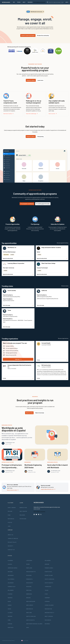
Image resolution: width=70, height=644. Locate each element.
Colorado (11, 583)
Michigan (29, 575)
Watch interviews (40, 413)
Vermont (47, 598)
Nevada (28, 598)
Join (9, 526)
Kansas (10, 624)
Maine (28, 564)
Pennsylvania (49, 568)
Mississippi (30, 583)
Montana (29, 590)
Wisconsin (48, 620)
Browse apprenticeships (63, 243)
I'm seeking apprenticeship (43, 204)
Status (10, 522)
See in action (53, 114)
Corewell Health (46, 343)
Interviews (23, 519)
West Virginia (49, 616)
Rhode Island (49, 575)
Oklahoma (48, 560)
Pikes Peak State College (48, 263)
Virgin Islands (49, 605)
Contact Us (11, 550)
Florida (10, 594)
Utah (46, 594)
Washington (48, 609)
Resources (11, 519)
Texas (9, 310)
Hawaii (10, 605)
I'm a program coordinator (27, 204)
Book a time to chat (13, 490)
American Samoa (13, 568)
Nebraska (29, 594)
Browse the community (43, 35)
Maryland (29, 568)
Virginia (47, 601)
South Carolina (12, 290)
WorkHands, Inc (12, 247)
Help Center (23, 511)
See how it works (8, 114)
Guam (9, 601)
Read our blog (29, 413)
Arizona (10, 572)
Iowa (9, 620)
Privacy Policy (12, 542)
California (44, 290)
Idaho (9, 609)
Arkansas (11, 575)
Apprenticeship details (18, 258)
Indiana (10, 616)
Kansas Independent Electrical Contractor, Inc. (20, 366)
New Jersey (30, 605)
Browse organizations (63, 338)
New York (29, 613)
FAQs (9, 515)
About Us (10, 535)
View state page (18, 305)
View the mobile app (32, 114)
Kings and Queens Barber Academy (51, 247)
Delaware (11, 590)
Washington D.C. (50, 613)
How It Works (12, 508)
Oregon (47, 564)
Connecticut (12, 586)
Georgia (10, 598)
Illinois (10, 613)
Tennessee (48, 586)
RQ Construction (46, 365)
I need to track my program (28, 35)
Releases (22, 515)
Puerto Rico (48, 572)
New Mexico (30, 609)
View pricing (40, 136)
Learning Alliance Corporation (16, 263)
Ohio (28, 627)
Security (10, 546)
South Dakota (49, 583)
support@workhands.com (48, 489)
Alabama (10, 560)
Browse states (65, 286)
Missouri (29, 586)
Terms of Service (13, 538)
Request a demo (31, 80)
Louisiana (29, 560)
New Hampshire (31, 601)
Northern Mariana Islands (34, 624)
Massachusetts (31, 572)
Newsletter (23, 508)
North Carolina (31, 616)
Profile (52, 360)
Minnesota (29, 579)
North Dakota (30, 620)
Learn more (40, 80)
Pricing (10, 511)
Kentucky (11, 627)
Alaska (10, 564)
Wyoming (47, 624)
